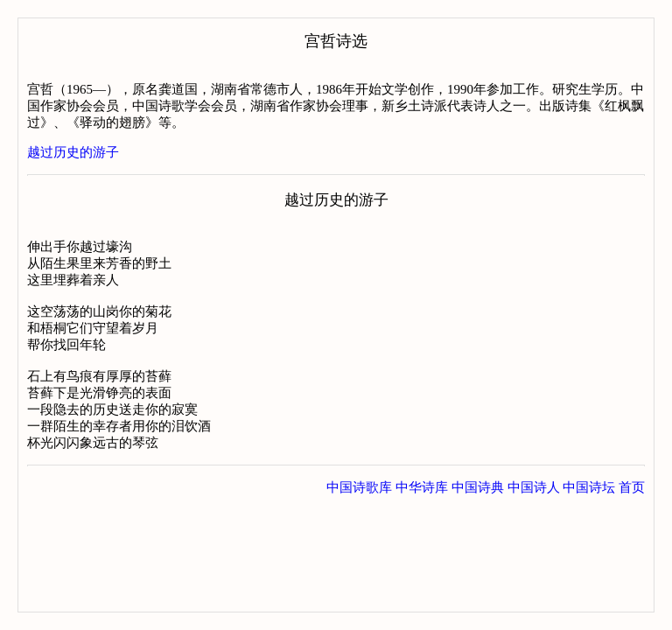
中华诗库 (422, 487)
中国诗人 (534, 487)
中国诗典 (478, 487)
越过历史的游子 (73, 152)
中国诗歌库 (359, 487)
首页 (632, 487)
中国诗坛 (589, 487)
